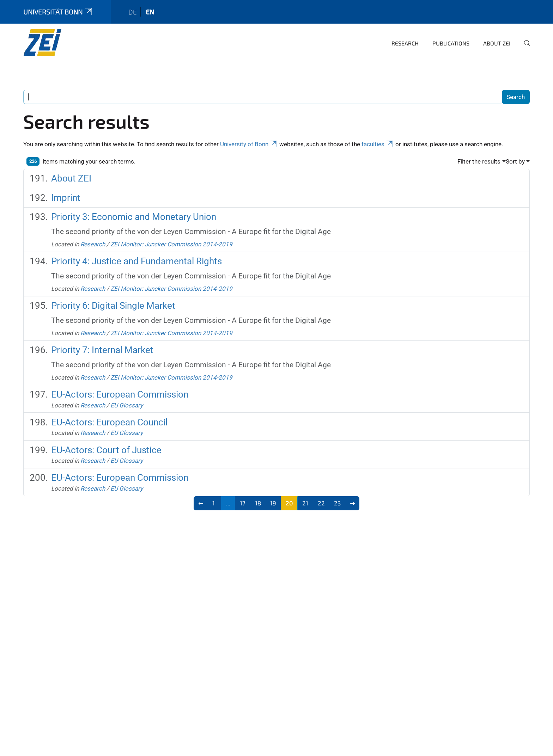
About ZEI (497, 43)
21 (305, 503)
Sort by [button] (515, 161)
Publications (451, 43)
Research (405, 43)
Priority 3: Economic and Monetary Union (134, 217)
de (133, 12)
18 (258, 503)
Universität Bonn (58, 12)
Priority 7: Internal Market (102, 350)
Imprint (66, 198)
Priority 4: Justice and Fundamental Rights (136, 261)
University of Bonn (249, 144)
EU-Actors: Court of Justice (106, 450)
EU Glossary (127, 405)
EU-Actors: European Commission (120, 394)
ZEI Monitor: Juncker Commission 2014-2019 (171, 244)
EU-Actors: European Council (109, 422)
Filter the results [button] (479, 161)
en (150, 12)
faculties (378, 144)
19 (273, 503)
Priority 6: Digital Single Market (113, 306)
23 (337, 503)
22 (321, 503)
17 (243, 503)
